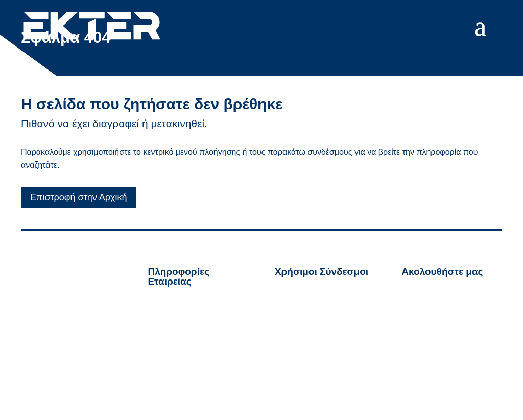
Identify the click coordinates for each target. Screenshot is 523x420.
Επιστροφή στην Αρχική (79, 197)
